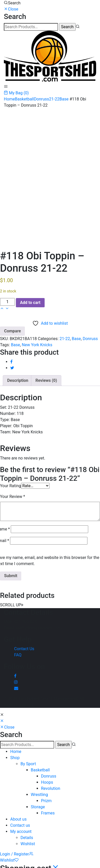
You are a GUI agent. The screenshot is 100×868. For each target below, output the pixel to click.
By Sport (28, 764)
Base (64, 99)
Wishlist (28, 844)
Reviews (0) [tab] (46, 380)
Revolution (51, 788)
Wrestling (39, 795)
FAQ (18, 655)
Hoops (47, 782)
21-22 (54, 99)
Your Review (13, 497)
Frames (48, 813)
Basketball (24, 99)
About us (18, 819)
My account (21, 831)
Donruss (41, 99)
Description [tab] (18, 380)
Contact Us (24, 649)
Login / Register (17, 854)
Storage (38, 807)
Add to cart (30, 303)
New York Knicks (37, 345)
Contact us (20, 825)
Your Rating (11, 486)
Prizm (46, 801)
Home (9, 99)
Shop (15, 758)
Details (27, 838)
